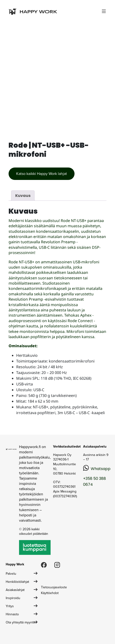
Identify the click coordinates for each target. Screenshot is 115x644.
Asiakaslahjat (15, 590)
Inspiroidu (13, 598)
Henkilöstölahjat (17, 582)
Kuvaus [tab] (23, 196)
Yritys (10, 606)
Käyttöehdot (50, 593)
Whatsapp (101, 469)
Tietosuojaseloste (54, 587)
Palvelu (11, 574)
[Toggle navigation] (104, 11)
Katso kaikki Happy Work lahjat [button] (42, 174)
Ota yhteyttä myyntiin (21, 622)
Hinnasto (12, 614)
